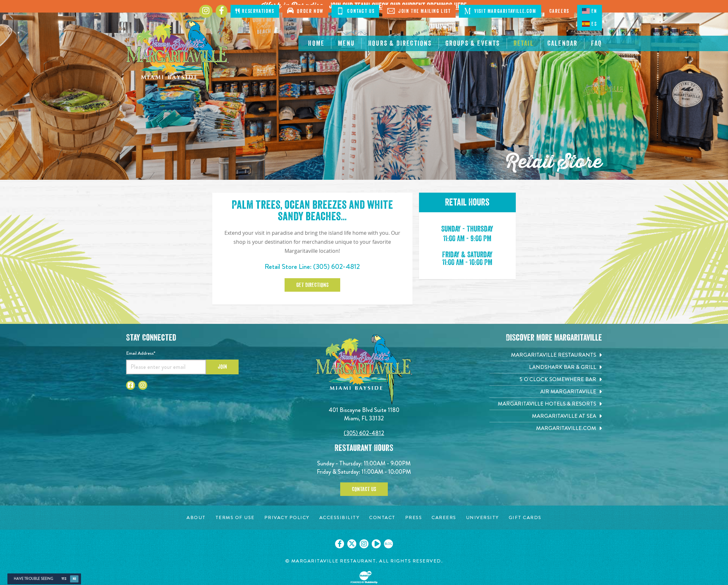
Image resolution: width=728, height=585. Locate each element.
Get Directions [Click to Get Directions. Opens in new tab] (312, 285)
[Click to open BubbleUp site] (364, 577)
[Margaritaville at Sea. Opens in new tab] (546, 416)
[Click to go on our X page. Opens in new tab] (352, 544)
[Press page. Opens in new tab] (414, 518)
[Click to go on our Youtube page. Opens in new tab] (376, 544)
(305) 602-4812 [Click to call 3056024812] (337, 266)
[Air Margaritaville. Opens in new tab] (546, 392)
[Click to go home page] (177, 58)
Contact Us (355, 11)
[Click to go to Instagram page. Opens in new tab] (206, 11)
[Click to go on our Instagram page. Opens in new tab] (364, 544)
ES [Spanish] (589, 24)
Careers (559, 11)
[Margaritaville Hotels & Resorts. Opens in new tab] (546, 404)
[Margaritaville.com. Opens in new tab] (546, 428)
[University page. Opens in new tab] (482, 518)
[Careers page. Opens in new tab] (444, 518)
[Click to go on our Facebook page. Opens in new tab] (340, 544)
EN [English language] (590, 11)
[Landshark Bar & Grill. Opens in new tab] (546, 367)
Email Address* (141, 353)
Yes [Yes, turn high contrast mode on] (64, 579)
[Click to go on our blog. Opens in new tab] (388, 544)
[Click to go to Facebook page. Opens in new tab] (222, 11)
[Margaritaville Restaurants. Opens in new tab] (546, 355)
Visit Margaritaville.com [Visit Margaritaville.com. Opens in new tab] (500, 11)
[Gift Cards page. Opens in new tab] (525, 518)
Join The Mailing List (419, 11)
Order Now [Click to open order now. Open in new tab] (305, 11)
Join (222, 367)
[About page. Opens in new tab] (196, 518)
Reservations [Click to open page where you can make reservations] (255, 11)
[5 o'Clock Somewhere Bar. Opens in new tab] (546, 379)
